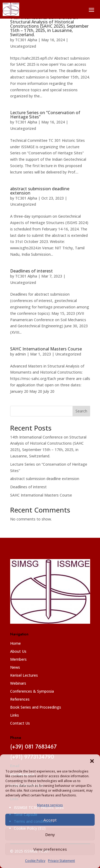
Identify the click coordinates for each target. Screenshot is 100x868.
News (15, 668)
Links (15, 716)
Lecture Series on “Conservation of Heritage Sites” (45, 115)
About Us (18, 652)
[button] (92, 761)
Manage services (50, 805)
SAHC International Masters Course (46, 349)
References (20, 700)
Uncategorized (23, 46)
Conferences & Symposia (32, 692)
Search (81, 411)
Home (15, 644)
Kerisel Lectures (24, 676)
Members (18, 660)
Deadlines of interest (31, 271)
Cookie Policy (35, 861)
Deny (50, 834)
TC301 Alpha (26, 40)
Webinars (18, 684)
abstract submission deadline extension (40, 191)
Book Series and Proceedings (36, 708)
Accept (50, 820)
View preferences (50, 849)
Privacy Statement (61, 861)
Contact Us (20, 724)
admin (21, 354)
